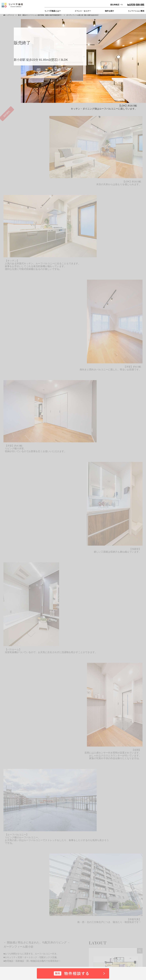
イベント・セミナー (83, 11)
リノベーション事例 (136, 11)
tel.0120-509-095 (136, 5)
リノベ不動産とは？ (53, 11)
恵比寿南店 (115, 5)
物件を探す (110, 11)
